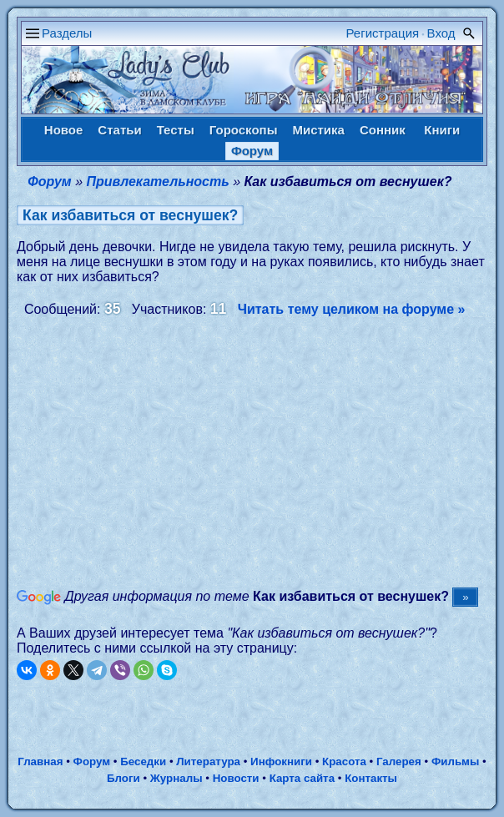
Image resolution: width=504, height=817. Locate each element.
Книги (442, 130)
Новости (236, 778)
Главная (40, 762)
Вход (441, 33)
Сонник (383, 130)
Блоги (123, 778)
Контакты (371, 778)
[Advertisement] (260, 451)
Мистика (318, 130)
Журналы (176, 778)
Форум (252, 151)
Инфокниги (281, 762)
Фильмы (455, 762)
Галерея (399, 762)
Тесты (176, 130)
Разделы (67, 33)
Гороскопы (244, 130)
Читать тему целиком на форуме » (352, 309)
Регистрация (383, 33)
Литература (208, 762)
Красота (344, 762)
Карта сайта (302, 778)
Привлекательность (158, 182)
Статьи (119, 130)
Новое (64, 130)
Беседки (143, 762)
